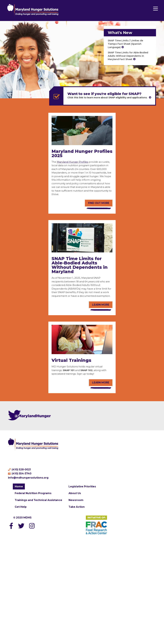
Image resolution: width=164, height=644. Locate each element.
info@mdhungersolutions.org (28, 478)
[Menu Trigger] (155, 8)
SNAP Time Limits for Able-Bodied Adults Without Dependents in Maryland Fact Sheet (128, 56)
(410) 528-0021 (19, 470)
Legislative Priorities (82, 486)
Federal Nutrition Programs (33, 493)
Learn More (101, 383)
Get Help (21, 507)
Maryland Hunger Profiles (72, 162)
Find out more (99, 203)
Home (19, 486)
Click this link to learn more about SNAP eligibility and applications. (108, 98)
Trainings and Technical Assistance (38, 500)
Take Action (77, 507)
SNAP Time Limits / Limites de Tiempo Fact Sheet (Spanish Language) (125, 44)
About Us (75, 493)
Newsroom (76, 500)
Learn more (101, 305)
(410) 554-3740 (20, 474)
